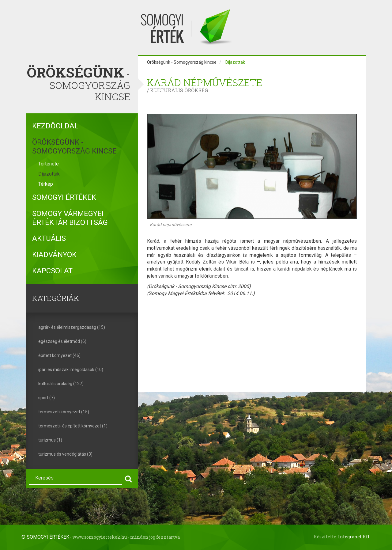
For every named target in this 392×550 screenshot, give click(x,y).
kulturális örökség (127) (61, 384)
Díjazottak (49, 174)
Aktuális (49, 238)
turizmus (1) (50, 440)
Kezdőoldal (55, 126)
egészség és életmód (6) (62, 341)
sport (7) (47, 398)
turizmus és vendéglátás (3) (65, 454)
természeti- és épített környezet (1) (73, 426)
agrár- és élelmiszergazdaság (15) (72, 327)
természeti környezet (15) (64, 412)
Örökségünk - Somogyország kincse (74, 147)
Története (49, 164)
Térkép (46, 184)
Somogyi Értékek (64, 197)
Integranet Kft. (354, 537)
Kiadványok (54, 255)
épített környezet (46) (59, 355)
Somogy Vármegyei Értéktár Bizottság (70, 218)
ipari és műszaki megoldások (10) (71, 370)
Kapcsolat (52, 271)
